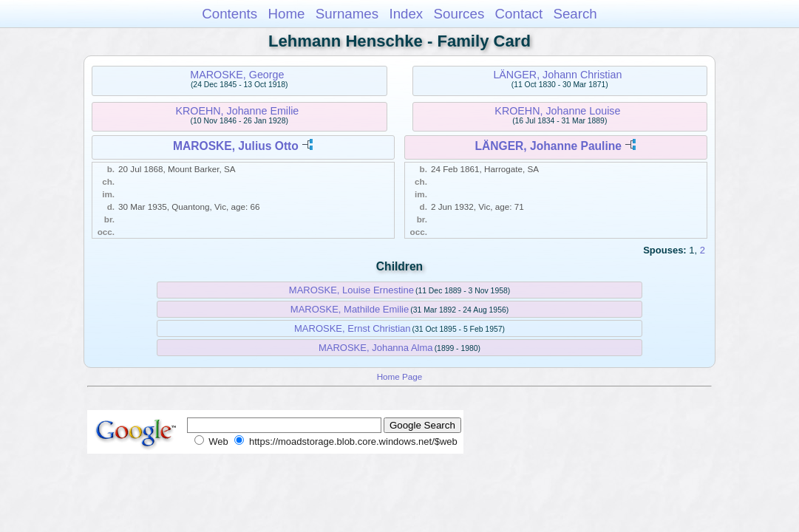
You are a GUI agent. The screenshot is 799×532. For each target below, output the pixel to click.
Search (575, 14)
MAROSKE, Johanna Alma (376, 348)
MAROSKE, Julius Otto (236, 146)
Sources (459, 14)
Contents (229, 14)
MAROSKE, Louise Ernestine (351, 290)
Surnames (347, 14)
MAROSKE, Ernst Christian (353, 328)
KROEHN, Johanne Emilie (237, 111)
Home (286, 14)
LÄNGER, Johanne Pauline (548, 146)
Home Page (400, 376)
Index (406, 14)
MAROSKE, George (237, 75)
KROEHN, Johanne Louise (557, 111)
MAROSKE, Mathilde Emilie (350, 309)
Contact (519, 14)
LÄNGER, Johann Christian (557, 75)
